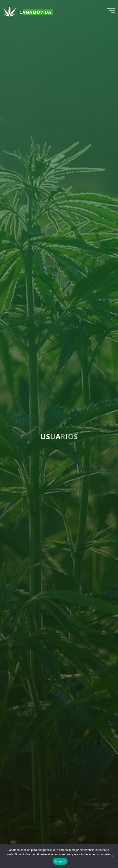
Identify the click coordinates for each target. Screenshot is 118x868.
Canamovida (35, 12)
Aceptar (60, 861)
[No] (112, 856)
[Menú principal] (111, 11)
